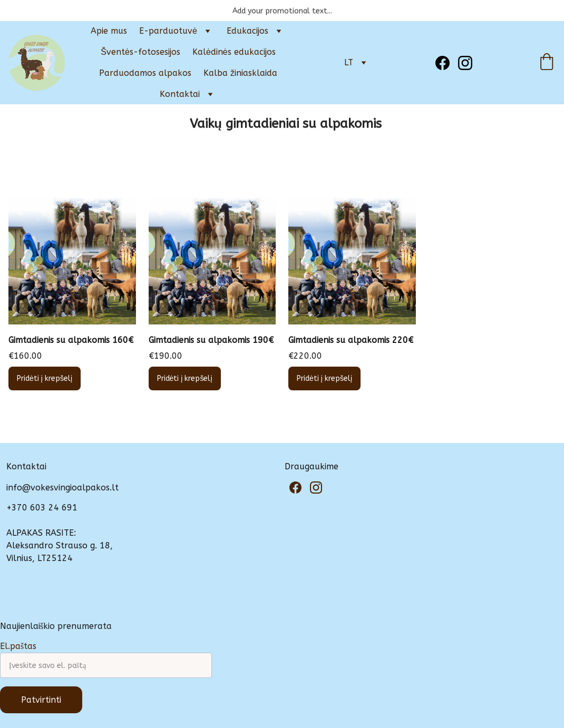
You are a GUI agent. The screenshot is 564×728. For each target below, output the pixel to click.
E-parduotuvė (168, 31)
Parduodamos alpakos (145, 73)
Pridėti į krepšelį (45, 378)
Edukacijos (247, 31)
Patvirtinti (41, 700)
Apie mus (109, 31)
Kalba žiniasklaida (240, 73)
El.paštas (18, 646)
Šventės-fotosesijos (140, 52)
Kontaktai (180, 94)
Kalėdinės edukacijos (234, 52)
